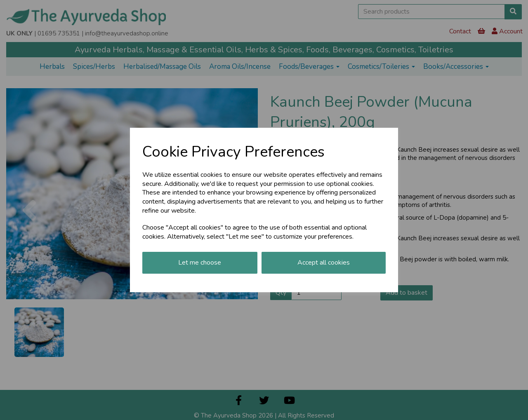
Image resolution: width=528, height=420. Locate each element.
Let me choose (200, 263)
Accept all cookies (324, 263)
